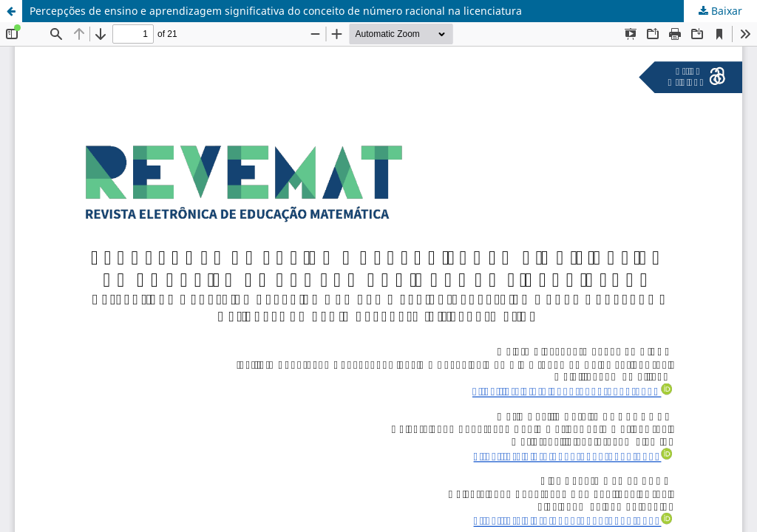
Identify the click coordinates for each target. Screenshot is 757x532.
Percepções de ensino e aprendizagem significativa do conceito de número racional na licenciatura (276, 11)
